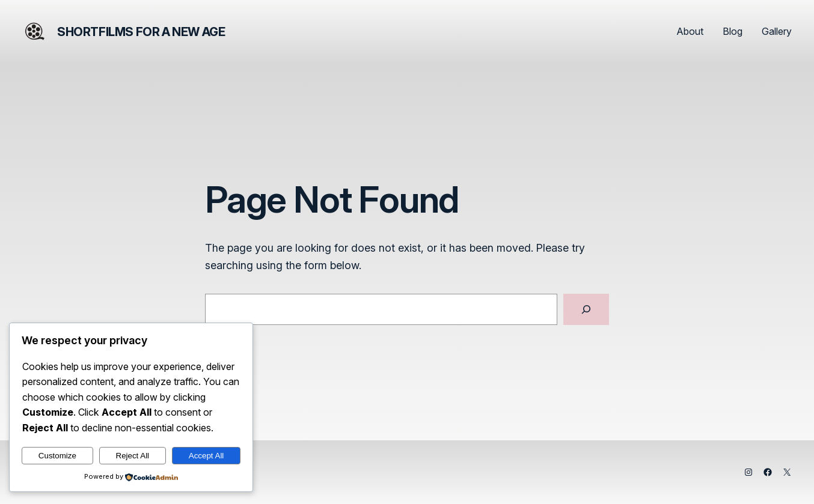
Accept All (207, 456)
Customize (57, 456)
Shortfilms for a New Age (141, 32)
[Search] (586, 309)
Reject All (133, 456)
